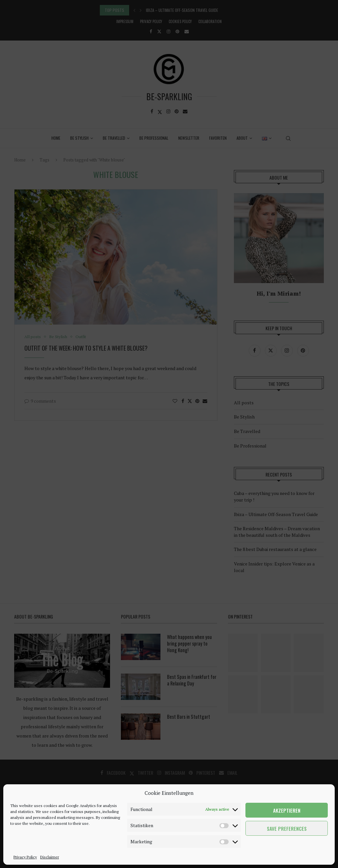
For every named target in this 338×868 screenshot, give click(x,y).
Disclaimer (50, 857)
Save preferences (287, 828)
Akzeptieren (287, 810)
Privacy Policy (25, 857)
